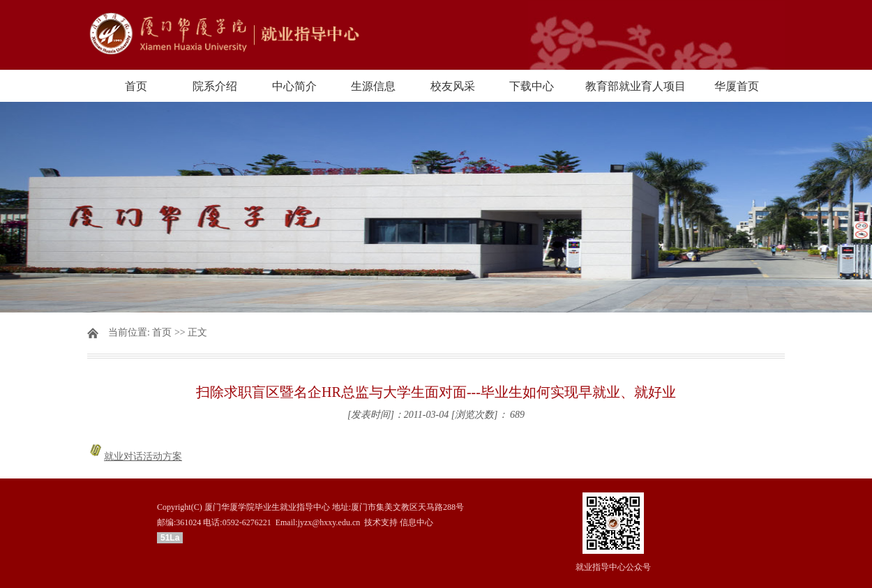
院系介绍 (215, 86)
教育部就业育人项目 (636, 86)
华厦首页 (737, 86)
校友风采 (453, 86)
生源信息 (373, 86)
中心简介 (294, 86)
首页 (136, 86)
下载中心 (532, 86)
